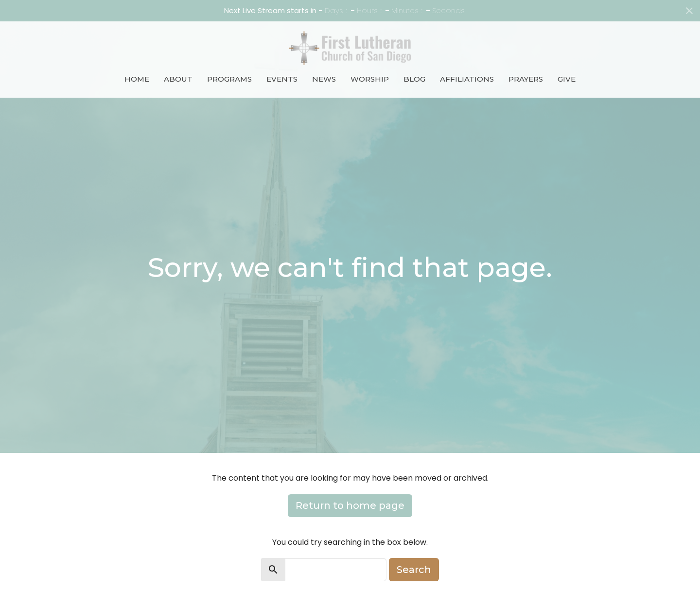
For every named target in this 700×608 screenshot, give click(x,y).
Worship (370, 79)
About (178, 79)
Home (137, 79)
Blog (414, 79)
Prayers (526, 79)
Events (282, 79)
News (324, 79)
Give (567, 79)
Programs (229, 79)
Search (414, 570)
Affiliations (467, 79)
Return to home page (350, 505)
